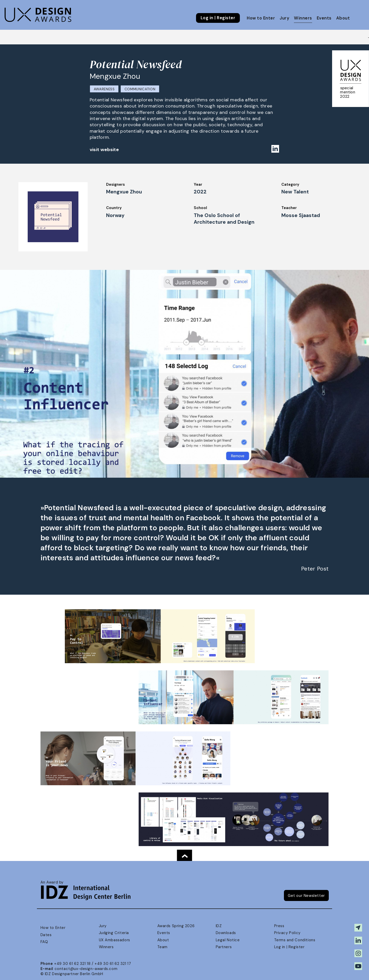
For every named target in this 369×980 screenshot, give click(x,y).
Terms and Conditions (295, 940)
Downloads (226, 933)
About (343, 18)
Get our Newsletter (306, 896)
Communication (140, 89)
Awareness (104, 89)
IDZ (219, 926)
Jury (284, 18)
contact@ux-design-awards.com (86, 969)
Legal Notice (228, 940)
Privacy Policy (287, 933)
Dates (46, 935)
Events (324, 18)
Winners (303, 18)
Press (279, 926)
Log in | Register (218, 18)
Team (162, 947)
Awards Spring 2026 (176, 926)
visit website (104, 150)
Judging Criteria (114, 933)
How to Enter (261, 18)
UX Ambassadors (115, 940)
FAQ (44, 942)
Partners (224, 947)
